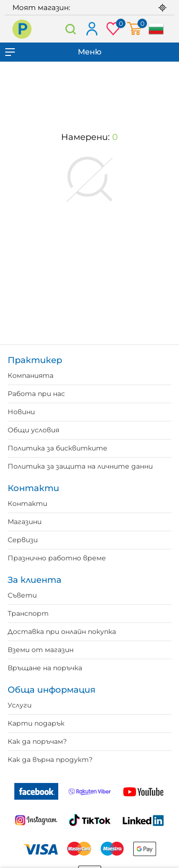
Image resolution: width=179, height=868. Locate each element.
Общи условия (33, 430)
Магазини (25, 522)
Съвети (22, 595)
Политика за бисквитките (58, 448)
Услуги (20, 705)
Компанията (31, 375)
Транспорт (28, 613)
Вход (91, 29)
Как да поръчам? (37, 741)
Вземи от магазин (41, 650)
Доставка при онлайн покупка (62, 632)
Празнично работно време (57, 558)
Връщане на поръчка (45, 668)
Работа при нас (36, 394)
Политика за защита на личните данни (80, 466)
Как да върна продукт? (50, 760)
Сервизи (23, 540)
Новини (21, 412)
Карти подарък (36, 723)
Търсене (71, 29)
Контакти (27, 504)
